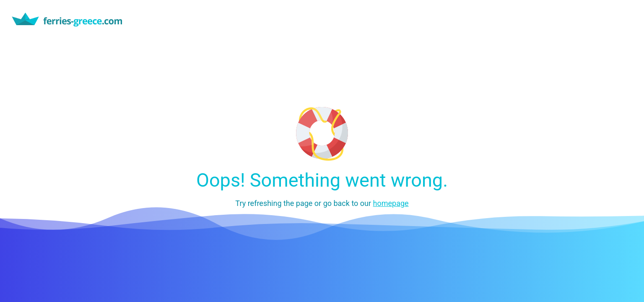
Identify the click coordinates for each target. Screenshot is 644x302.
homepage (391, 203)
